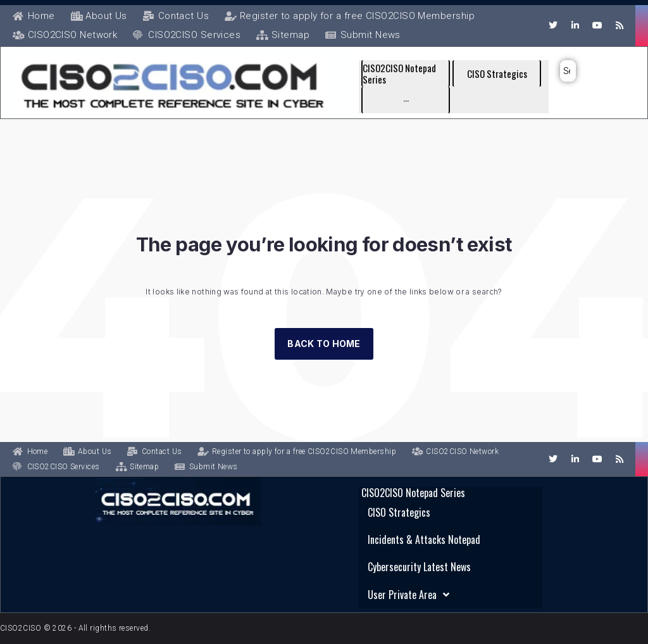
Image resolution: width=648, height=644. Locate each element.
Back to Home (324, 390)
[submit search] (571, 71)
